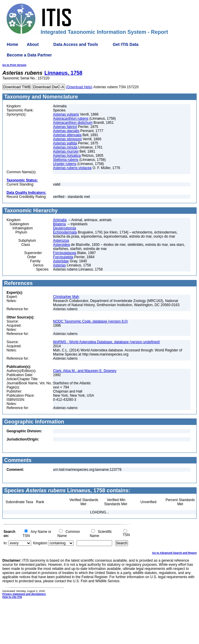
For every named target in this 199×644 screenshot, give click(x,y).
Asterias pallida (65, 143)
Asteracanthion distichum (73, 123)
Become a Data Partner (29, 55)
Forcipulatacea (65, 253)
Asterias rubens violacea (72, 168)
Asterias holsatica (67, 156)
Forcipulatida (63, 257)
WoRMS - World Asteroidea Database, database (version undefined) (106, 342)
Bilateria (59, 224)
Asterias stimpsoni (67, 139)
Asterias (59, 265)
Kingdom (40, 543)
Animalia (60, 220)
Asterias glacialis (66, 131)
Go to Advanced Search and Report (174, 553)
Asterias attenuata (67, 135)
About (33, 44)
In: (5, 543)
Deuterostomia (64, 228)
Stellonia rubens (66, 160)
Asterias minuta (65, 147)
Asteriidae (61, 261)
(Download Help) (79, 87)
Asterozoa (61, 241)
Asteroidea (61, 245)
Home (13, 44)
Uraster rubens (65, 164)
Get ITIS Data (126, 44)
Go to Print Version (14, 65)
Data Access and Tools (76, 44)
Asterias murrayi (66, 151)
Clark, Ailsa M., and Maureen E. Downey (85, 371)
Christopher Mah (66, 297)
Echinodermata (65, 232)
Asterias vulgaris (66, 114)
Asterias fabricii (65, 127)
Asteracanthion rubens (71, 119)
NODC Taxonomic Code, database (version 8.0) (90, 321)
